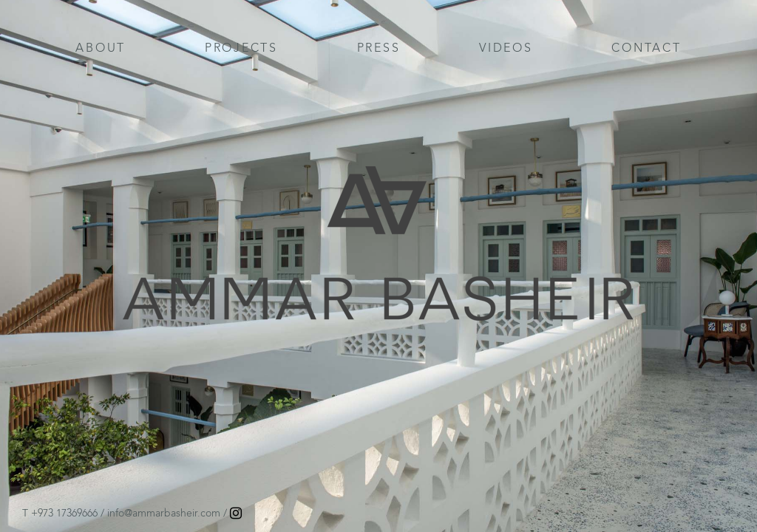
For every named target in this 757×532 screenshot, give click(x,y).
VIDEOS (506, 48)
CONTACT (646, 48)
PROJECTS (241, 48)
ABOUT (101, 48)
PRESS (379, 48)
